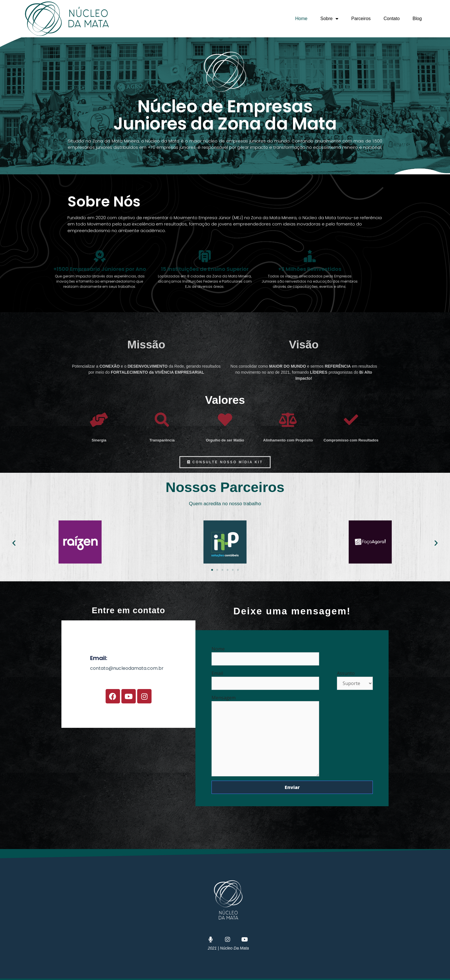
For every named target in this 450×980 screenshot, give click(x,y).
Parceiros (361, 19)
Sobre (329, 19)
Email (265, 678)
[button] (14, 543)
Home (301, 19)
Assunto (355, 678)
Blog (417, 19)
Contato (392, 19)
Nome (265, 654)
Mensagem (265, 701)
